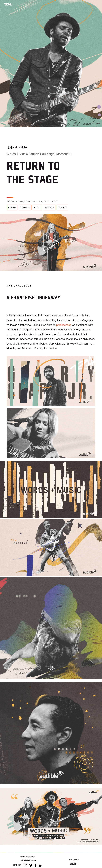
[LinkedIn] (41, 865)
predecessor (63, 325)
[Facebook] (36, 865)
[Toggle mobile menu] (95, 4)
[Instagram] (25, 865)
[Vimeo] (31, 865)
